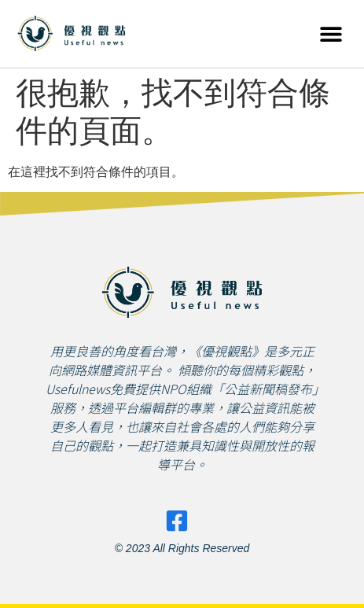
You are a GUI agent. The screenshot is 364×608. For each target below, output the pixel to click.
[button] (331, 33)
